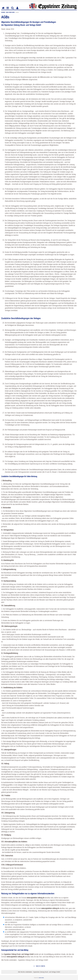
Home (3, 12)
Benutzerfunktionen (17, 9)
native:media (41, 978)
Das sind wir (10, 12)
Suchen (12, 9)
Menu (8, 9)
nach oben (40, 966)
